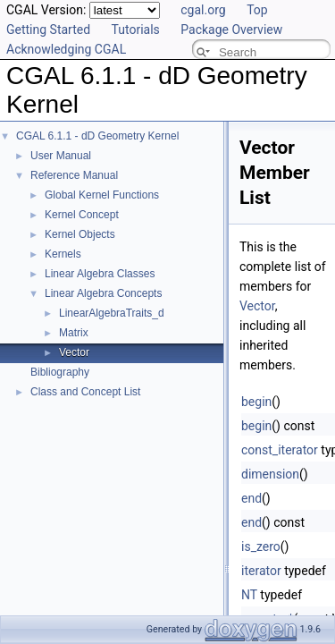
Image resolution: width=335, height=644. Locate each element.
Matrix (74, 333)
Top (257, 10)
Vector (74, 352)
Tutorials (136, 30)
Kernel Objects (80, 234)
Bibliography (60, 372)
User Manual (61, 156)
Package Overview (231, 30)
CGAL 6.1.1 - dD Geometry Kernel (97, 136)
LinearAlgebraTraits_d (112, 313)
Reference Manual (74, 175)
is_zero (261, 547)
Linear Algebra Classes (100, 274)
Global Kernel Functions (102, 195)
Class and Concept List (85, 392)
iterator (261, 571)
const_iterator (280, 450)
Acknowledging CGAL (66, 49)
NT (249, 595)
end (251, 498)
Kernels (63, 254)
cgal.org (203, 10)
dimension (270, 474)
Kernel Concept (82, 215)
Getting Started (48, 30)
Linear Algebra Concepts (103, 293)
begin (256, 402)
